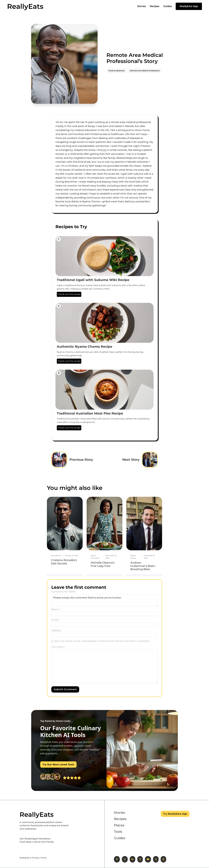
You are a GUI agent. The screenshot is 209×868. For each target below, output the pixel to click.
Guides (167, 6)
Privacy (36, 858)
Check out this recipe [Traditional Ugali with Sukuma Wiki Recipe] (69, 294)
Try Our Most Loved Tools (58, 764)
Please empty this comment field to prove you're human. (104, 600)
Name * (56, 609)
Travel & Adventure (116, 71)
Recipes (155, 6)
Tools (118, 832)
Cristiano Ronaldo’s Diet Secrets (64, 562)
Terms (44, 858)
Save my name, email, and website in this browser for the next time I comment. (102, 641)
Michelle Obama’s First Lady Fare (103, 564)
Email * (56, 620)
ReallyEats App (189, 6)
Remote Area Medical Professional (145, 71)
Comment (58, 647)
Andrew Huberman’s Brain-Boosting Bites (143, 566)
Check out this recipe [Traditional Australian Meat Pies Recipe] (69, 428)
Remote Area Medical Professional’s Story (135, 58)
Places (119, 825)
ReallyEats (25, 6)
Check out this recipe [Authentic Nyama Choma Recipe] (69, 361)
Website (56, 631)
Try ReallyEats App (175, 814)
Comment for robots (64, 592)
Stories (142, 6)
